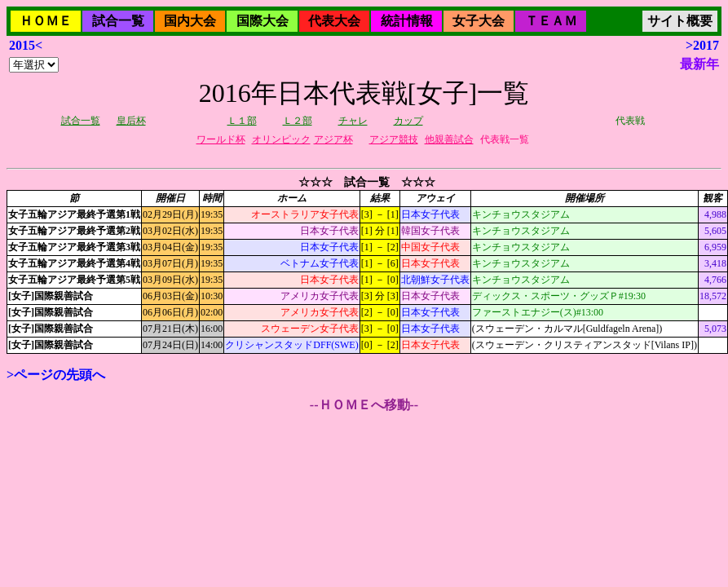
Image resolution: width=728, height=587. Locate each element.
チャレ (353, 121)
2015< (26, 45)
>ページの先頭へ (56, 375)
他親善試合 (449, 139)
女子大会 (479, 21)
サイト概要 (680, 21)
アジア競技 (394, 139)
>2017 (702, 45)
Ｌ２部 (298, 121)
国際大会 (263, 21)
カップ (408, 121)
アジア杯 (333, 139)
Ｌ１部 (242, 121)
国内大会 (190, 21)
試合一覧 (118, 21)
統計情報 (407, 21)
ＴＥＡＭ (551, 21)
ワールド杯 (221, 139)
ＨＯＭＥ (46, 21)
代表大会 (334, 21)
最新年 (699, 64)
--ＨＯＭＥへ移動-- (364, 405)
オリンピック (281, 139)
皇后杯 (131, 121)
